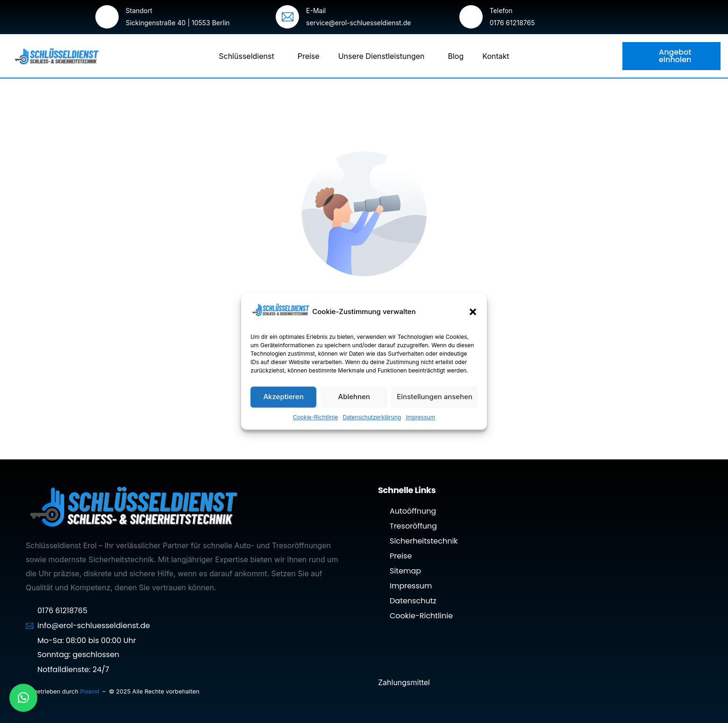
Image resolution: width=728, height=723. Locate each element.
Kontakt (496, 56)
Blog (456, 56)
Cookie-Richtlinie (315, 417)
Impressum (420, 417)
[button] (473, 312)
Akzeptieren (283, 397)
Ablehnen (354, 397)
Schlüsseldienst (249, 56)
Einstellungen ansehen (435, 397)
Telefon (501, 11)
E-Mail (316, 11)
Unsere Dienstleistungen (384, 56)
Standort (139, 11)
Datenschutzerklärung (372, 417)
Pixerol (90, 691)
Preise (309, 56)
